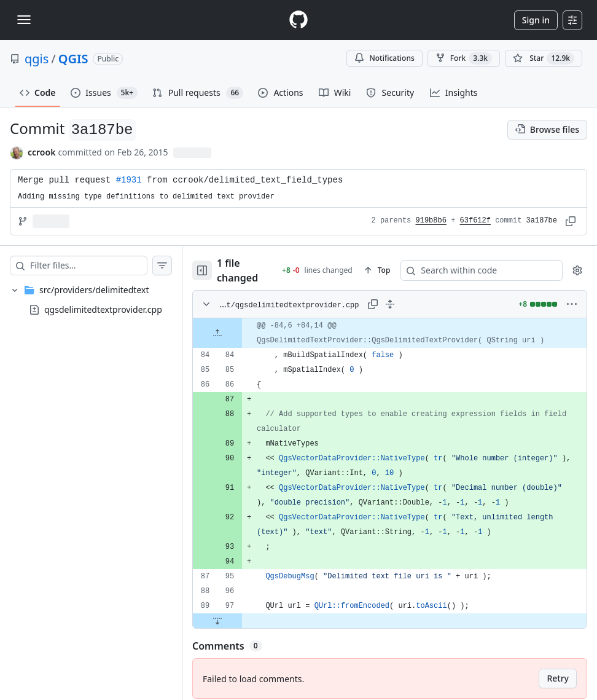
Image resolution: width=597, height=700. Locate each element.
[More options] (572, 296)
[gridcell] (390, 324)
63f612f (475, 221)
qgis (37, 59)
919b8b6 (431, 221)
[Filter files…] (88, 265)
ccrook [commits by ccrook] (41, 152)
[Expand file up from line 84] (217, 324)
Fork (464, 58)
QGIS (73, 59)
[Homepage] (298, 20)
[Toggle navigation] (24, 20)
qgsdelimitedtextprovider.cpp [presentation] (103, 309)
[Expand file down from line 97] (217, 612)
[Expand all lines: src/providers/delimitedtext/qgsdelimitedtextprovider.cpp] (390, 296)
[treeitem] (91, 300)
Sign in (536, 20)
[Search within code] (469, 266)
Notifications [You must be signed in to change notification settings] (384, 58)
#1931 (129, 180)
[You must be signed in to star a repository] (544, 58)
